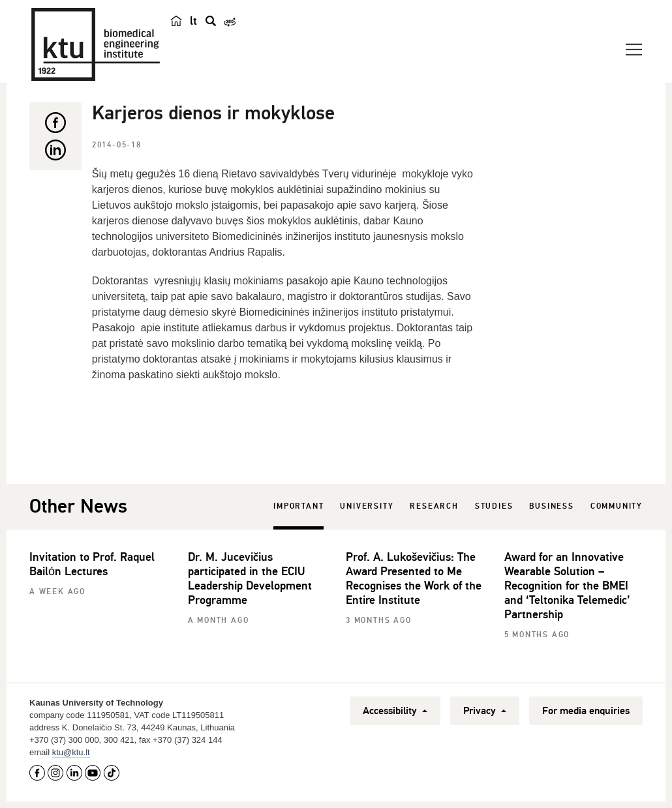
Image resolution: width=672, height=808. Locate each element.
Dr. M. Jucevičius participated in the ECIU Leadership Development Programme (250, 578)
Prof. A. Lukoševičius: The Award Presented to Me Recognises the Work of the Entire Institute (414, 578)
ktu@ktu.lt (71, 752)
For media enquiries (586, 711)
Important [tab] (298, 506)
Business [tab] (551, 506)
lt (193, 21)
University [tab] (367, 506)
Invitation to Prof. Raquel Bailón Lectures (92, 564)
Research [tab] (434, 506)
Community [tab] (617, 506)
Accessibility (395, 711)
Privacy (485, 711)
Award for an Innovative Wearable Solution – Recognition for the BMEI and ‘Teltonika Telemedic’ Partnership (567, 586)
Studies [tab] (494, 506)
